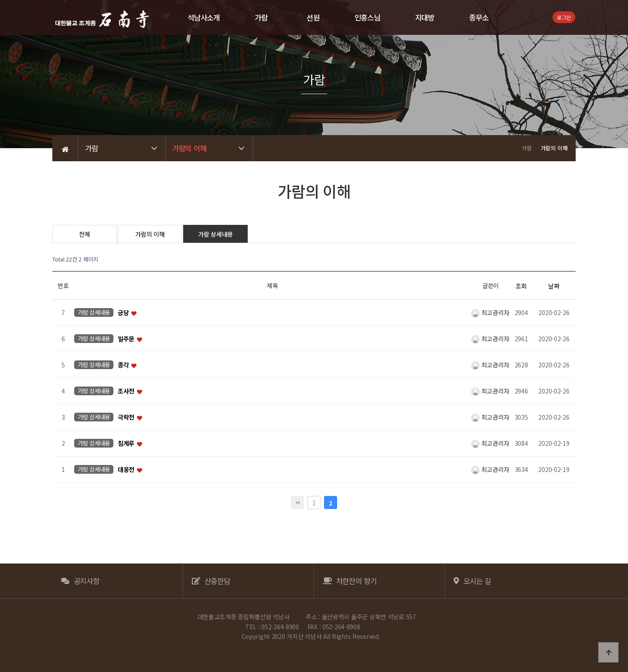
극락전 (127, 417)
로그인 (564, 17)
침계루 (127, 444)
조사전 (127, 391)
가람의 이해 (150, 234)
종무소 (479, 17)
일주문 (127, 339)
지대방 (425, 17)
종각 (124, 365)
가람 (261, 17)
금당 (124, 313)
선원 (313, 17)
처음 (297, 502)
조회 (521, 286)
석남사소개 (204, 17)
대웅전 (127, 470)
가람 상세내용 (215, 234)
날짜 (554, 286)
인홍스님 (367, 17)
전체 (84, 234)
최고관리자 (490, 312)
